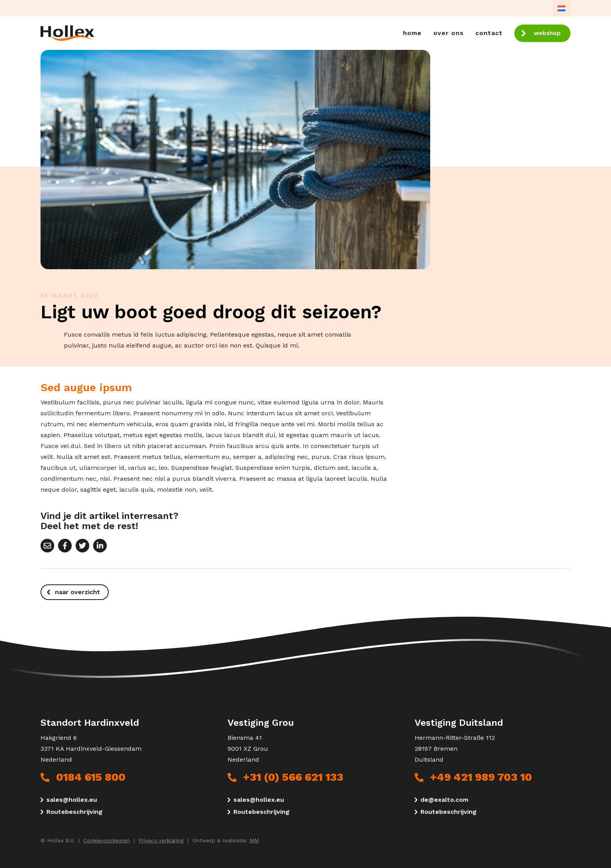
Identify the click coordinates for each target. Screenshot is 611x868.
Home (412, 33)
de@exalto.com (444, 800)
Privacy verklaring (161, 840)
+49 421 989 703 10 (481, 777)
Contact (489, 33)
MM (254, 840)
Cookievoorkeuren (107, 840)
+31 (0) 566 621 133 (293, 777)
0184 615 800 (91, 777)
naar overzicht (78, 592)
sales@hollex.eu (72, 800)
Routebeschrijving (74, 812)
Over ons (449, 33)
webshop (547, 33)
